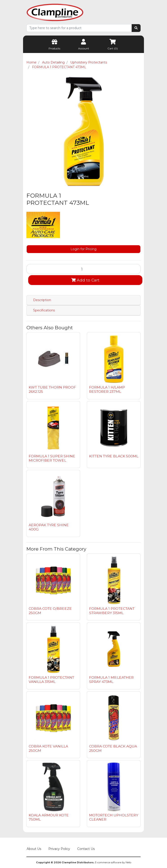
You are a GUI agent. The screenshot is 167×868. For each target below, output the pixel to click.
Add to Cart (85, 280)
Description (42, 300)
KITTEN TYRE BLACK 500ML (114, 456)
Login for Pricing (83, 249)
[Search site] (136, 28)
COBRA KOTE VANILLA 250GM (48, 748)
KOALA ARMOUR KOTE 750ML (49, 817)
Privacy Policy (59, 849)
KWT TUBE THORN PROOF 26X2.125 (52, 389)
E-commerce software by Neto (113, 862)
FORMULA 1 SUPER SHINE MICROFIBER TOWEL (52, 458)
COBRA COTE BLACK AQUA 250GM (113, 748)
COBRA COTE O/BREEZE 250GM (50, 611)
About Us (34, 849)
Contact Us (86, 849)
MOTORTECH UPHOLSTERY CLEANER (114, 817)
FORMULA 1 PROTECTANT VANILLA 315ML (51, 680)
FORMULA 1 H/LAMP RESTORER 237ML (107, 389)
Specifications (44, 310)
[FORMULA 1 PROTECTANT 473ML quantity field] (83, 269)
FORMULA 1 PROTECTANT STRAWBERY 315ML (112, 611)
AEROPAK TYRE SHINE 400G (49, 527)
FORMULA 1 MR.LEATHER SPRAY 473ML (111, 680)
